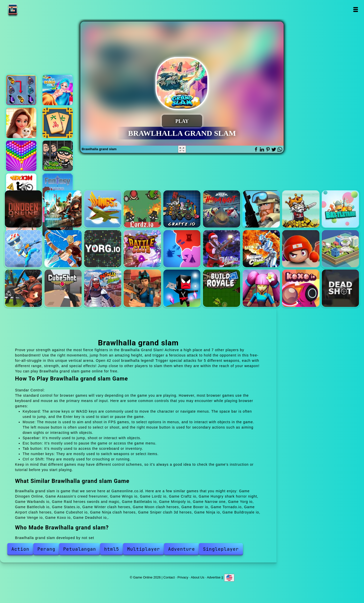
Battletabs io (340, 209)
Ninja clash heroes (103, 288)
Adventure (181, 549)
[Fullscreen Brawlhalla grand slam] (182, 149)
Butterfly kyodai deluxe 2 (21, 90)
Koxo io (301, 288)
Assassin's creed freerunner (63, 209)
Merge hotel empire (21, 123)
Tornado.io (340, 249)
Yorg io (103, 249)
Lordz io (142, 209)
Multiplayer (144, 549)
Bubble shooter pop (21, 156)
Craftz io (182, 209)
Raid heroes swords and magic (301, 209)
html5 (112, 549)
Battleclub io (142, 249)
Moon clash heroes (261, 249)
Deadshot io (340, 288)
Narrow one (63, 249)
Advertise (214, 577)
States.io (182, 249)
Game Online (29, 9)
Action (20, 549)
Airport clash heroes (23, 288)
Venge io (261, 288)
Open (356, 9)
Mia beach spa (58, 90)
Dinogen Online (23, 209)
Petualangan (80, 549)
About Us (198, 577)
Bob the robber (58, 156)
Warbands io (261, 209)
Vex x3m (21, 189)
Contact (169, 577)
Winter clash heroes (222, 249)
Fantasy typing (58, 189)
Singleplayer (221, 549)
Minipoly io (23, 249)
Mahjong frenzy (58, 123)
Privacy (183, 577)
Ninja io (182, 288)
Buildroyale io (222, 288)
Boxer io (301, 249)
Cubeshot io (63, 288)
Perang (46, 549)
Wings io (103, 209)
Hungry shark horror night (222, 209)
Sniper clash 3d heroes (142, 288)
